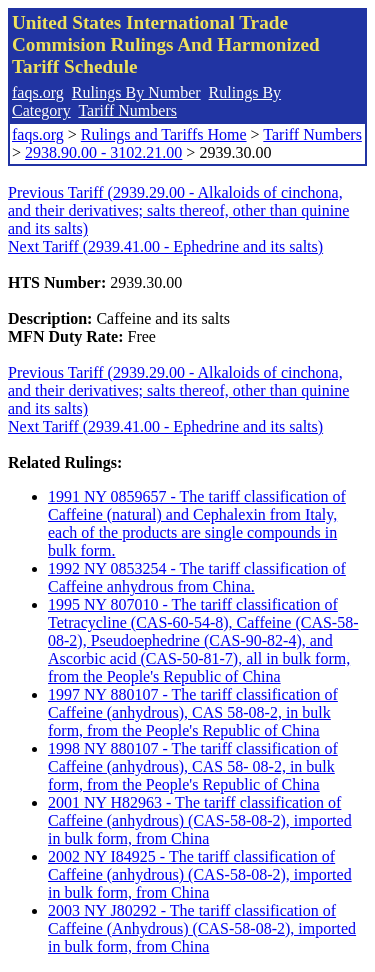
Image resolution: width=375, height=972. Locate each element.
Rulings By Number (136, 92)
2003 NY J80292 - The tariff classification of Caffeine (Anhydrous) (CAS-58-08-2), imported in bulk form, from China (202, 928)
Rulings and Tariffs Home (164, 134)
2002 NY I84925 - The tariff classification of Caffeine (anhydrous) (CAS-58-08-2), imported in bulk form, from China (200, 874)
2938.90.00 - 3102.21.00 (103, 152)
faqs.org (38, 92)
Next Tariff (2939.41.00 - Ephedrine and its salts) (165, 246)
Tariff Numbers (127, 110)
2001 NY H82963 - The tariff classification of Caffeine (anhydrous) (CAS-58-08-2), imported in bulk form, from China (200, 820)
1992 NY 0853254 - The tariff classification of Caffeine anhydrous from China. (197, 577)
